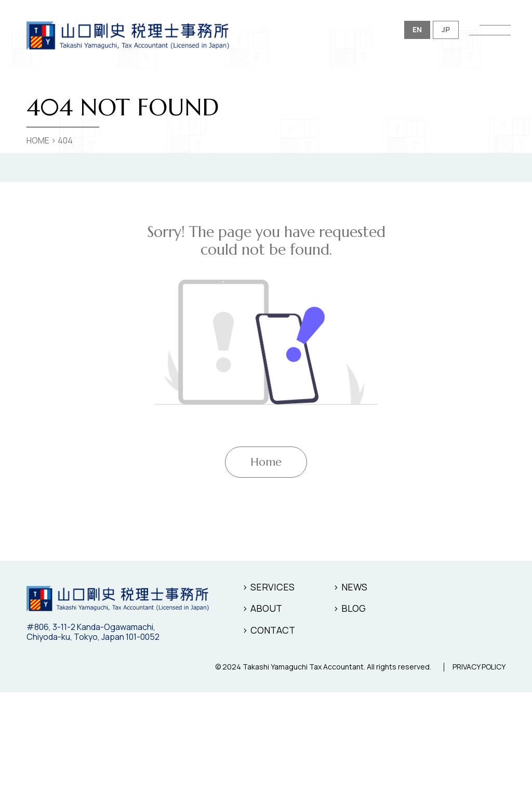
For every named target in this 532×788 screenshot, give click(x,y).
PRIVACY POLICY (479, 667)
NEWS (354, 587)
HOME (38, 140)
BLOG (354, 608)
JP (446, 29)
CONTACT (273, 630)
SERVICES (272, 587)
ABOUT (266, 608)
